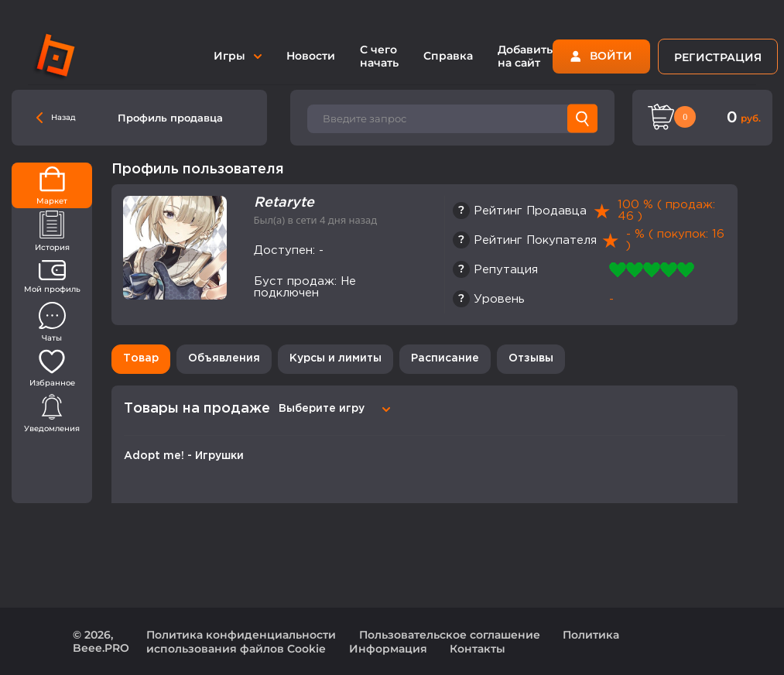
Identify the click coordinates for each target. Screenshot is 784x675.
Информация (388, 649)
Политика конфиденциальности (241, 635)
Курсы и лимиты (336, 358)
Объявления (224, 358)
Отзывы (531, 358)
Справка (448, 56)
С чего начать (379, 56)
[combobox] (332, 409)
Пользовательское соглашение (450, 635)
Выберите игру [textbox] (322, 409)
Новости (311, 56)
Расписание (445, 358)
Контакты (478, 649)
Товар (141, 358)
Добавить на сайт (525, 56)
